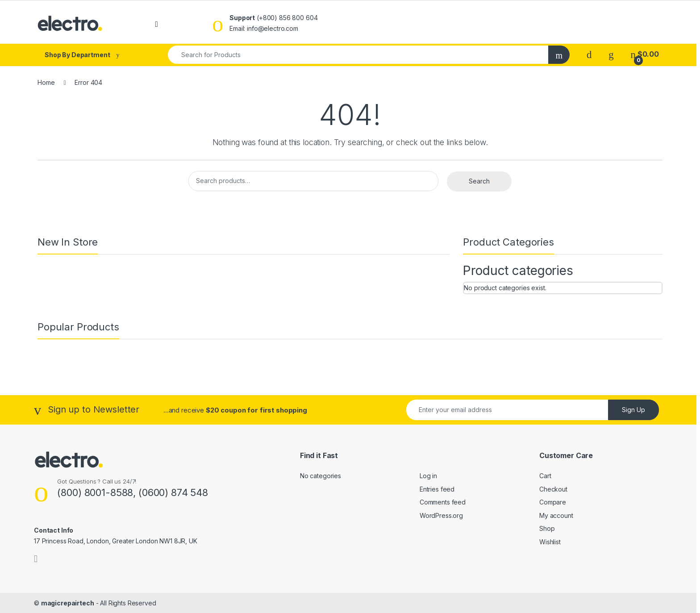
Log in (428, 476)
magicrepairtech (68, 603)
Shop (547, 528)
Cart (545, 476)
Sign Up (633, 410)
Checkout (553, 489)
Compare (553, 502)
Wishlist (550, 542)
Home (46, 82)
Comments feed (443, 502)
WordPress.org (441, 515)
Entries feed (437, 489)
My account (556, 515)
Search (479, 181)
